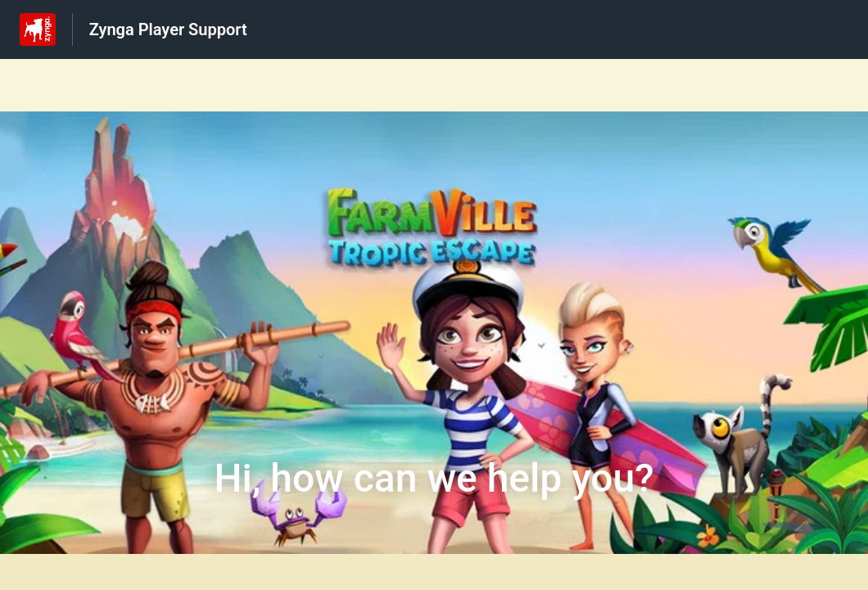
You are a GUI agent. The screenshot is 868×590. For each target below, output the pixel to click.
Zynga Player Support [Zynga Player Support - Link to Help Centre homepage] (168, 29)
